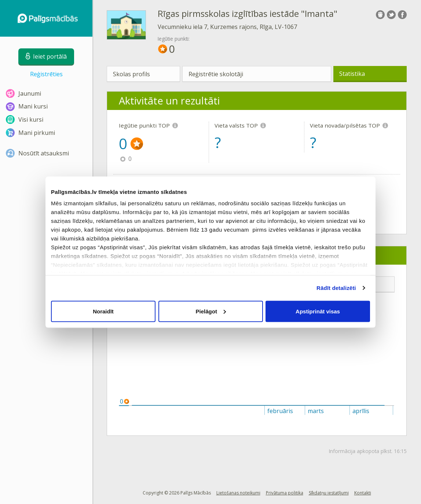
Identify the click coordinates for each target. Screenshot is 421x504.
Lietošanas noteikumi (238, 493)
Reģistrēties (46, 74)
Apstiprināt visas (318, 311)
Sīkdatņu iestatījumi (329, 493)
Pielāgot (211, 311)
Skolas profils (131, 74)
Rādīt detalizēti (336, 288)
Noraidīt (103, 311)
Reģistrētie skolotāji (216, 74)
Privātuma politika (285, 493)
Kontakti (363, 493)
